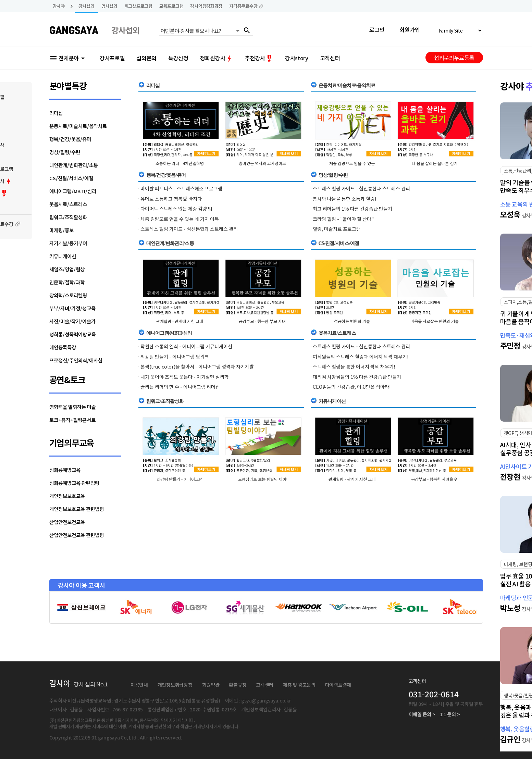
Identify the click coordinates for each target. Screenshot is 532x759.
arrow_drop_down (238, 31)
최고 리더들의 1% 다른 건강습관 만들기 (352, 209)
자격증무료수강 (246, 6)
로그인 (377, 29)
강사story (297, 58)
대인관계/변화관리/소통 (74, 165)
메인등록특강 (63, 347)
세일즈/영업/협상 (67, 269)
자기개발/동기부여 (68, 243)
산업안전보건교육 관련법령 (77, 535)
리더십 (56, 113)
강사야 (59, 6)
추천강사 (259, 58)
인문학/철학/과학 (67, 282)
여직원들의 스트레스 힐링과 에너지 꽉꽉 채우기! (361, 357)
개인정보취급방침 (175, 685)
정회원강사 (217, 58)
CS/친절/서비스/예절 (71, 178)
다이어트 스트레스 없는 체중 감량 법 (176, 209)
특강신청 (178, 58)
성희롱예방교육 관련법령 (74, 483)
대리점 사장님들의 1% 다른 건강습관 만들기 (357, 377)
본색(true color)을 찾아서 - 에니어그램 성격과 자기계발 (197, 366)
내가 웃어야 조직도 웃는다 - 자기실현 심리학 (185, 377)
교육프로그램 (171, 6)
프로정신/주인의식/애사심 (76, 360)
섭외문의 (146, 58)
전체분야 (68, 58)
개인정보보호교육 (67, 496)
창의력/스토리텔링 (68, 295)
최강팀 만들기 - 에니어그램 (180, 479)
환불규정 (238, 685)
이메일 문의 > (422, 714)
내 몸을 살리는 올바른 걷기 (435, 163)
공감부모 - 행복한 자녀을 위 (435, 479)
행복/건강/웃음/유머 (70, 139)
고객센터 (330, 58)
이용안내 (139, 685)
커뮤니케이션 (63, 256)
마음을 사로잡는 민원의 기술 (435, 321)
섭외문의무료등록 (454, 58)
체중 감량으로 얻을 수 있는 (352, 163)
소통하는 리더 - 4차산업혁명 (180, 163)
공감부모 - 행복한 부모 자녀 (262, 321)
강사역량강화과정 (206, 6)
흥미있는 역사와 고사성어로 (262, 163)
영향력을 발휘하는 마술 (73, 407)
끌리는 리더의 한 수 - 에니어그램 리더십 (180, 387)
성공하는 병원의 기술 (352, 321)
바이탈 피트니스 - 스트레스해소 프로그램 (181, 188)
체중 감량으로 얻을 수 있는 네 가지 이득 (180, 219)
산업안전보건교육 (67, 522)
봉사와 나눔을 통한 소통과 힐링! (344, 199)
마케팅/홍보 (61, 230)
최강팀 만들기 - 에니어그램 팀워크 (175, 357)
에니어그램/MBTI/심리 (73, 191)
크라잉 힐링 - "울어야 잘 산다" (343, 219)
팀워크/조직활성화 (68, 217)
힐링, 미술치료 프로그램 (337, 229)
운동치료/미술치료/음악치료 (78, 126)
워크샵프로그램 (138, 6)
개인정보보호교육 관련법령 (77, 509)
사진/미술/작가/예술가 (72, 321)
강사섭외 (86, 6)
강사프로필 (112, 58)
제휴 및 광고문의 (299, 685)
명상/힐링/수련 (65, 152)
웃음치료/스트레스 (68, 204)
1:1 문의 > (450, 714)
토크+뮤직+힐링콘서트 (72, 420)
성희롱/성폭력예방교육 (73, 334)
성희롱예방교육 (65, 470)
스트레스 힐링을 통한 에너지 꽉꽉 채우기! (354, 366)
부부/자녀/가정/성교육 (72, 308)
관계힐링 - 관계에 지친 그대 (180, 321)
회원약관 (211, 685)
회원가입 (410, 29)
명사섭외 (109, 6)
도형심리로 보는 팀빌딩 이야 (262, 479)
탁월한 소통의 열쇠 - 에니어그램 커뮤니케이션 (186, 346)
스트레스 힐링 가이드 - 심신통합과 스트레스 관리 (189, 229)
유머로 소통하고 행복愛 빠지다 (171, 199)
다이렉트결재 (338, 685)
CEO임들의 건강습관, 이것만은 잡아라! (352, 387)
